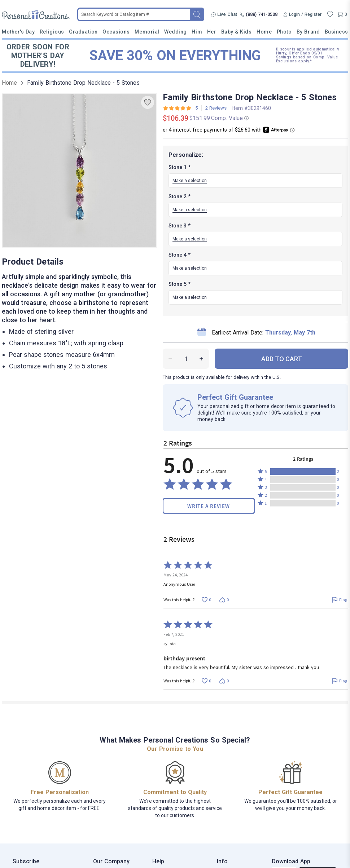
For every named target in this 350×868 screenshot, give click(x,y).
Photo (284, 32)
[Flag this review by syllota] (339, 681)
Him (197, 32)
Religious (52, 32)
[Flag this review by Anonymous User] (339, 600)
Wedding (176, 32)
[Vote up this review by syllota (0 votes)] (206, 681)
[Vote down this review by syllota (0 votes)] (224, 681)
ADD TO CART (282, 359)
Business (336, 32)
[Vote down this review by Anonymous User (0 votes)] (224, 600)
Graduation (83, 32)
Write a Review (209, 506)
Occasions (116, 32)
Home (264, 32)
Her (212, 32)
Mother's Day (18, 32)
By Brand (308, 32)
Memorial (147, 32)
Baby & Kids (237, 32)
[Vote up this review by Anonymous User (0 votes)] (206, 600)
